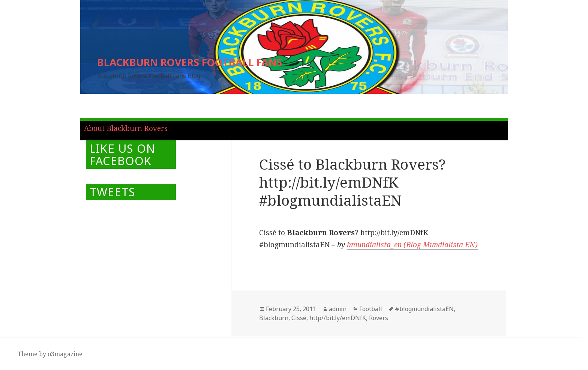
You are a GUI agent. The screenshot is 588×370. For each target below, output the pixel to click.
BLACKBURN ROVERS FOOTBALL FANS (190, 62)
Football (371, 309)
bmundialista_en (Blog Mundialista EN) (412, 245)
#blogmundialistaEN (424, 309)
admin (338, 309)
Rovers (379, 318)
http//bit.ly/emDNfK (338, 318)
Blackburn (274, 318)
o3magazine (65, 354)
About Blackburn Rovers (126, 128)
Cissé (299, 318)
